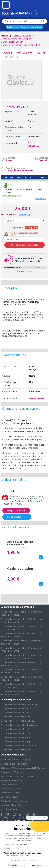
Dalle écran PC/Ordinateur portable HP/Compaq (23, 768)
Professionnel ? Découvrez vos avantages (24, 27)
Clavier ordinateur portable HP (15, 729)
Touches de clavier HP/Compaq (15, 760)
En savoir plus (41, 199)
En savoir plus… (24, 271)
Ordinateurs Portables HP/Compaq (17, 776)
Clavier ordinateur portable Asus (16, 708)
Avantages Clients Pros (11, 805)
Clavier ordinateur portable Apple (16, 741)
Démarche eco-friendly (11, 789)
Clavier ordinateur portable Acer (16, 713)
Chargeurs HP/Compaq (11, 772)
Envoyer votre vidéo (16, 511)
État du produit (9, 215)
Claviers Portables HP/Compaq (15, 764)
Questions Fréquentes (11, 797)
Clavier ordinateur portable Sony (16, 750)
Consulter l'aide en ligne (17, 517)
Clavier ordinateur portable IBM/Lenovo (19, 725)
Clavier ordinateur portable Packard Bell (19, 746)
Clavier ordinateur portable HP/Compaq (19, 704)
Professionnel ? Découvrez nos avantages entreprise (24, 177)
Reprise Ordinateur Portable (14, 801)
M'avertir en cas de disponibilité (24, 245)
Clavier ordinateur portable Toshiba (17, 721)
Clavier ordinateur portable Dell (15, 717)
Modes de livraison (9, 784)
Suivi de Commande (10, 809)
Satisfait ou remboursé (11, 780)
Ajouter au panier (41, 557)
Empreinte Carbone (10, 793)
